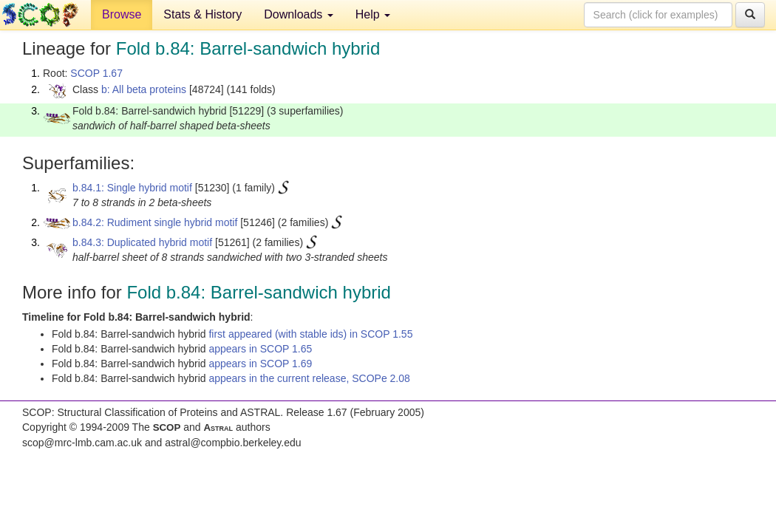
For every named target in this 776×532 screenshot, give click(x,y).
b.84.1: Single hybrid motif (132, 188)
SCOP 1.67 (96, 73)
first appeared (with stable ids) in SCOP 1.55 (310, 334)
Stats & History (202, 14)
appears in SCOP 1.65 (260, 349)
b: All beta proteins (144, 89)
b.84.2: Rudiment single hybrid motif (155, 222)
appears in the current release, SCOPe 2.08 (309, 378)
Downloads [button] (299, 14)
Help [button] (373, 14)
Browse (122, 14)
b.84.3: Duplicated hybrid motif (142, 242)
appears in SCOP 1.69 (260, 364)
